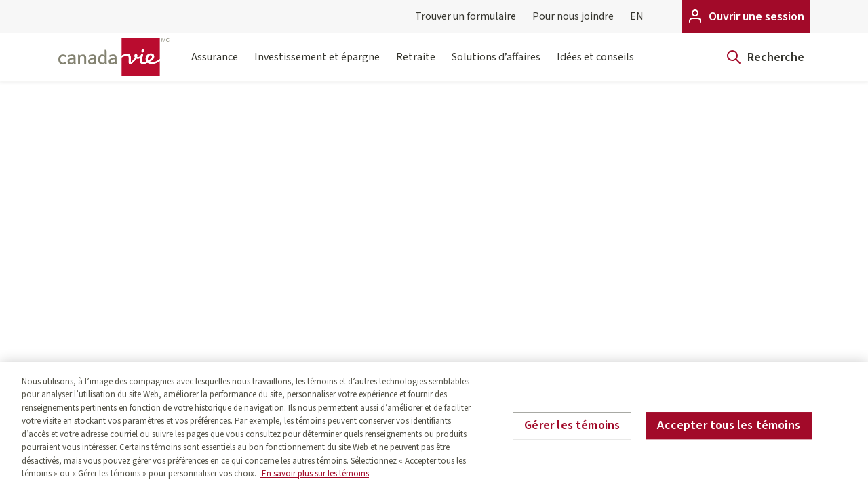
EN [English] (637, 16)
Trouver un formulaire (466, 16)
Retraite (416, 65)
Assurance (215, 65)
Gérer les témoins (572, 425)
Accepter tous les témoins (729, 425)
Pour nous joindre (573, 16)
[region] (434, 425)
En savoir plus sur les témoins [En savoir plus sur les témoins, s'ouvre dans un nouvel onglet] (314, 474)
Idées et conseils (595, 65)
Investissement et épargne (317, 65)
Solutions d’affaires (496, 65)
